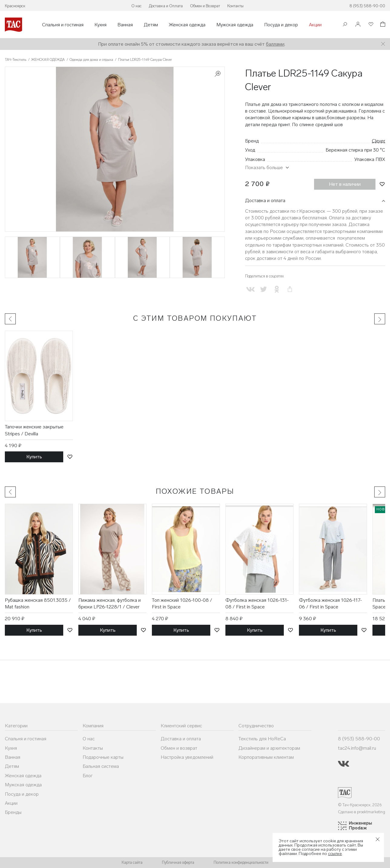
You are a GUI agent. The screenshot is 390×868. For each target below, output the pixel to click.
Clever (379, 141)
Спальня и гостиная (63, 25)
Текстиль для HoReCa (262, 739)
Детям (151, 25)
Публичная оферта (178, 862)
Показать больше (264, 167)
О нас (136, 6)
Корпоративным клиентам (266, 757)
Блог (88, 776)
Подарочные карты (103, 757)
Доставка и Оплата (166, 6)
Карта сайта (132, 862)
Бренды (13, 812)
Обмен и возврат (179, 748)
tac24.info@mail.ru (357, 748)
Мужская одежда (235, 25)
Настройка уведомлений (187, 757)
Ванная (125, 25)
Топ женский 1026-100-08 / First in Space (182, 603)
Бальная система (101, 766)
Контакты (235, 6)
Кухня (100, 25)
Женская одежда (187, 25)
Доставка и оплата (265, 200)
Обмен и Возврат (205, 6)
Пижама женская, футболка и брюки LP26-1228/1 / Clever (110, 603)
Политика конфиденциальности (241, 862)
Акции (315, 25)
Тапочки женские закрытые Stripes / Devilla (34, 430)
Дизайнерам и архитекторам (269, 748)
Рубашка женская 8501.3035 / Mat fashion (38, 603)
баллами (275, 44)
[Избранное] (370, 25)
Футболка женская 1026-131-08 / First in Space (257, 603)
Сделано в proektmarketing (362, 812)
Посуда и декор (281, 25)
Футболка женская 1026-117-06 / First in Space (330, 603)
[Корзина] (382, 25)
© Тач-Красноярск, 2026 (360, 805)
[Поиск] (345, 25)
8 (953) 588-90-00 (367, 6)
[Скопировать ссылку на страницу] (290, 289)
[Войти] (358, 25)
